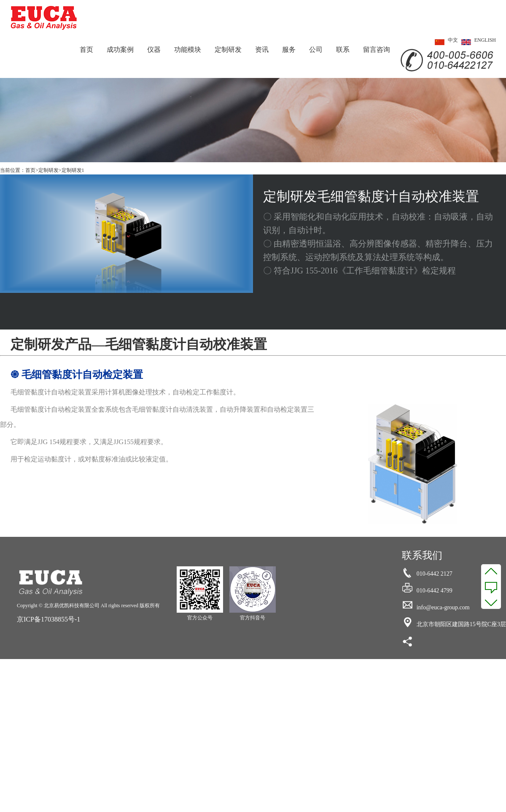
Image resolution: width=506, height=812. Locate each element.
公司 (316, 50)
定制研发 (228, 50)
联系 (343, 50)
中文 (445, 42)
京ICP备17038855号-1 (48, 619)
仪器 (154, 50)
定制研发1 (73, 170)
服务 (289, 50)
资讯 (262, 50)
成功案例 (120, 50)
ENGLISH (477, 42)
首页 (86, 50)
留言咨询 (377, 50)
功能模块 (188, 50)
